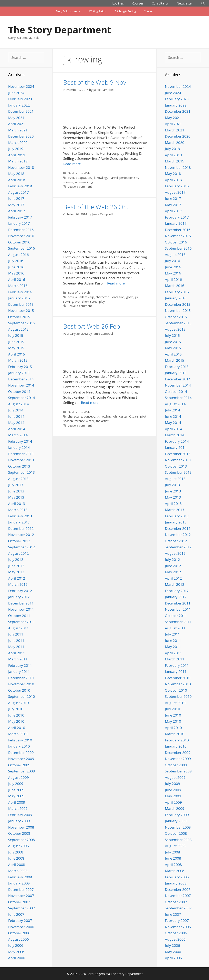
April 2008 (17, 865)
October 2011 (19, 616)
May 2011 (16, 647)
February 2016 (20, 292)
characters (75, 416)
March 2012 (18, 584)
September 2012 (22, 547)
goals (130, 297)
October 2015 (19, 317)
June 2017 (16, 198)
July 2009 (16, 784)
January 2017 (19, 223)
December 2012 (21, 528)
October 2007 (19, 902)
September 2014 (22, 398)
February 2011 (20, 665)
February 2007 (20, 921)
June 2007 (16, 914)
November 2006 (21, 927)
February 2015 (20, 367)
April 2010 (17, 728)
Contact (149, 11)
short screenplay (93, 302)
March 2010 (18, 734)
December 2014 (21, 379)
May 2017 (16, 205)
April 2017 (17, 211)
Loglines (118, 3)
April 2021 (17, 124)
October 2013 (19, 466)
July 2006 (16, 945)
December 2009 (21, 753)
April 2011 (17, 653)
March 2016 (18, 286)
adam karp (87, 297)
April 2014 (17, 429)
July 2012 (16, 559)
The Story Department (60, 30)
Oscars (134, 416)
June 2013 (16, 491)
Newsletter (185, 3)
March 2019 (18, 161)
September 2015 (22, 323)
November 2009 (21, 759)
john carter (120, 416)
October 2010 (19, 690)
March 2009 (18, 808)
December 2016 (21, 230)
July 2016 (16, 261)
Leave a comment (80, 186)
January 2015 (19, 373)
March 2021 (18, 130)
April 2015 (17, 354)
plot (78, 302)
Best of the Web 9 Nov (95, 82)
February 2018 (20, 186)
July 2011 (16, 634)
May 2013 (16, 497)
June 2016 (16, 267)
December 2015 (21, 304)
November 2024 (21, 86)
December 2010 (21, 678)
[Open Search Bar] (203, 3)
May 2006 (16, 952)
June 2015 (16, 342)
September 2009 (22, 771)
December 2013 (21, 454)
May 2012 (16, 572)
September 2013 (22, 472)
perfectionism (129, 178)
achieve (73, 297)
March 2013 (18, 510)
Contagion (117, 297)
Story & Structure (70, 11)
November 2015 (21, 311)
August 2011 (18, 628)
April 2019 (17, 155)
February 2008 (20, 877)
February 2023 (20, 99)
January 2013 (19, 522)
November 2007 (21, 896)
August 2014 (18, 404)
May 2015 (16, 348)
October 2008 (19, 833)
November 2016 (21, 236)
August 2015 (18, 329)
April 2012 (17, 578)
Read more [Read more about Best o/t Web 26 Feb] (90, 403)
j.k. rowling (100, 178)
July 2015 (16, 335)
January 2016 (19, 298)
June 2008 (16, 858)
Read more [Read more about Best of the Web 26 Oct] (116, 283)
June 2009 (16, 790)
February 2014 (20, 441)
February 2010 (20, 740)
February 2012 (20, 591)
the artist (102, 421)
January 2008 (19, 883)
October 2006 (19, 933)
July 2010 (16, 709)
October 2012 (19, 541)
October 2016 (19, 242)
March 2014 (18, 435)
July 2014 (16, 410)
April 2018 (17, 180)
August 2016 (18, 255)
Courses (138, 3)
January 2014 (19, 447)
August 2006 (18, 939)
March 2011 (18, 659)
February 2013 (20, 516)
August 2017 (18, 192)
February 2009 (20, 815)
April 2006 (17, 958)
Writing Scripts (98, 11)
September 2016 (22, 248)
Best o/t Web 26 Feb (92, 326)
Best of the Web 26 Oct (96, 207)
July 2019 (16, 149)
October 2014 (19, 392)
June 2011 (16, 641)
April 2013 (17, 504)
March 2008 (18, 871)
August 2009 (18, 777)
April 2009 (17, 802)
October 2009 (19, 765)
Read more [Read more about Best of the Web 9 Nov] (72, 164)
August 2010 (18, 703)
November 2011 (21, 609)
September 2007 (22, 908)
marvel (113, 178)
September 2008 (22, 840)
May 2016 (16, 273)
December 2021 (21, 111)
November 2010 (21, 684)
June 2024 (16, 93)
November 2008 (21, 827)
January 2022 (19, 105)
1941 (71, 178)
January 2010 (19, 746)
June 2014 (16, 416)
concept (89, 416)
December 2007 (21, 889)
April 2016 (17, 279)
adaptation (83, 178)
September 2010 (22, 696)
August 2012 (18, 553)
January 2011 (19, 672)
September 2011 (22, 622)
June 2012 (16, 566)
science (68, 182)
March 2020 (18, 143)
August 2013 (18, 479)
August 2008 (18, 846)
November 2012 (21, 535)
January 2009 (19, 821)
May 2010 (16, 721)
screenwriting (84, 182)
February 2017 (20, 217)
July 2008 (16, 852)
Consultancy (160, 3)
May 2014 (16, 423)
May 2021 (16, 118)
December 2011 (21, 603)
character (102, 297)
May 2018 (16, 174)
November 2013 (21, 460)
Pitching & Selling (125, 11)
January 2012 (19, 597)
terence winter (84, 421)
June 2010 (16, 715)
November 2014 (21, 385)
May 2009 (16, 796)
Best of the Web (79, 173)
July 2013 (16, 485)
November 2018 (21, 167)
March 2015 (18, 360)
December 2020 (21, 136)
